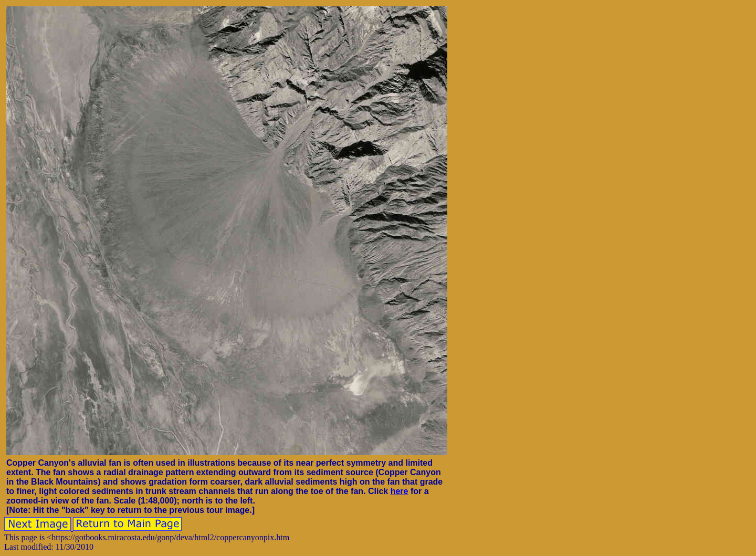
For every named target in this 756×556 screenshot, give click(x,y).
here (400, 491)
